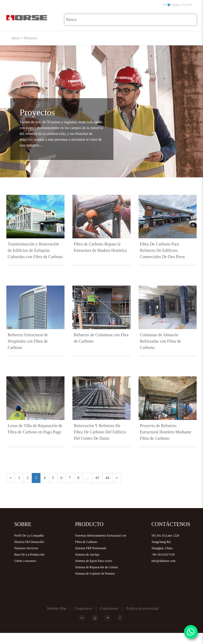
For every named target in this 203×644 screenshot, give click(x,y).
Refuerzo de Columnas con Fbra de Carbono (101, 338)
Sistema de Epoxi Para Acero (94, 561)
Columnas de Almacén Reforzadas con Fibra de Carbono (160, 341)
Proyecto (104, 6)
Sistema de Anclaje (87, 555)
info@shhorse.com (163, 561)
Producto (77, 6)
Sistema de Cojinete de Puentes (95, 574)
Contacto (185, 6)
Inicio (22, 6)
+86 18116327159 (163, 555)
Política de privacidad (142, 609)
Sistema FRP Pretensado (91, 548)
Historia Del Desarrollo (29, 542)
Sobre (50, 6)
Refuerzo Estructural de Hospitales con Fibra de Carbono (28, 341)
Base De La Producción (29, 555)
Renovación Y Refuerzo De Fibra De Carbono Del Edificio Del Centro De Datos (100, 432)
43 (97, 478)
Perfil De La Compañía (29, 536)
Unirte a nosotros (25, 561)
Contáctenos (109, 609)
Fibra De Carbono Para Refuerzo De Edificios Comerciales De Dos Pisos (162, 250)
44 (108, 478)
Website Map (57, 609)
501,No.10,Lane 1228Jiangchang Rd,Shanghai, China (165, 542)
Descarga (131, 6)
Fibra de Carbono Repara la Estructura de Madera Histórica (100, 247)
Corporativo (83, 609)
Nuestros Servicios (26, 548)
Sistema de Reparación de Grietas (96, 567)
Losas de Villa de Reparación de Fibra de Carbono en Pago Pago (35, 429)
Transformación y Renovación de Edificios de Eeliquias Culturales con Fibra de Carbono (35, 250)
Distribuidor (158, 6)
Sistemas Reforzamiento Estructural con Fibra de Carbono (101, 539)
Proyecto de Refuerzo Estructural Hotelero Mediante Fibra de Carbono (166, 432)
